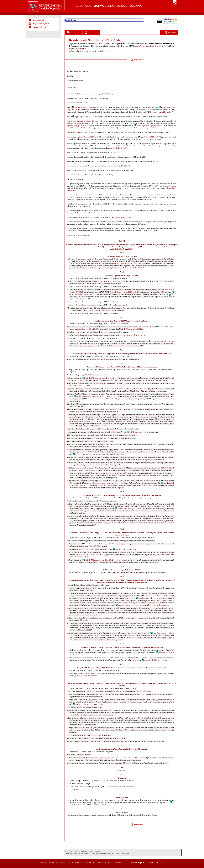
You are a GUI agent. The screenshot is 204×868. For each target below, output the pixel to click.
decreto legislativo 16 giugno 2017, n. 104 (149, 126)
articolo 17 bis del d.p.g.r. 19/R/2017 (92, 683)
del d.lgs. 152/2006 (135, 432)
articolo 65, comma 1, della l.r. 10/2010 (111, 281)
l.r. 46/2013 (83, 128)
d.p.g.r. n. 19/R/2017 (78, 48)
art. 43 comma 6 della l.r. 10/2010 (121, 217)
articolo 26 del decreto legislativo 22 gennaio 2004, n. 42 (102, 483)
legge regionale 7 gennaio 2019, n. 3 (105, 128)
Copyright (135, 863)
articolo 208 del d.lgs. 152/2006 (148, 598)
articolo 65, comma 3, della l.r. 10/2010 (127, 758)
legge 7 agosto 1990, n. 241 (83, 117)
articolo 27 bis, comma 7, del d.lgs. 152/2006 (89, 454)
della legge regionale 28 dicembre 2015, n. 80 (85, 421)
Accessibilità (156, 863)
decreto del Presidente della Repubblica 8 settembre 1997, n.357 (124, 389)
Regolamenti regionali (41, 24)
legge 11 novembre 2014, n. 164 (161, 399)
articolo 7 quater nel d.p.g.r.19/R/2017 (95, 533)
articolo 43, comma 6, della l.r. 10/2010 (100, 310)
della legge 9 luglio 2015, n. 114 (159, 112)
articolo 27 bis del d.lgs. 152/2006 (128, 509)
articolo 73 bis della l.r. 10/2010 (80, 197)
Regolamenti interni (40, 27)
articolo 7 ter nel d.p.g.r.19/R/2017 (106, 495)
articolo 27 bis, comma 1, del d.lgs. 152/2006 (100, 378)
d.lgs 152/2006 (152, 197)
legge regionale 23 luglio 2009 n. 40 (84, 132)
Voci (69, 32)
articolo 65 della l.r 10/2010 (101, 44)
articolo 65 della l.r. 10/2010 (117, 148)
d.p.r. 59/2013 (106, 601)
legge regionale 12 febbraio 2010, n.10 (86, 121)
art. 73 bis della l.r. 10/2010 (98, 805)
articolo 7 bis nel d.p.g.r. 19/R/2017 (111, 367)
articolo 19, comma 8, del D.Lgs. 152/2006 (88, 704)
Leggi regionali (38, 20)
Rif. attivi (89, 32)
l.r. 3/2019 (117, 197)
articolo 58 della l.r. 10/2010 (159, 605)
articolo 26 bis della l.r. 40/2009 (92, 555)
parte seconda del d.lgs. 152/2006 (161, 341)
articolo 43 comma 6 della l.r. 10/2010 (132, 335)
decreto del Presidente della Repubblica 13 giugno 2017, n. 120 (96, 396)
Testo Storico (170, 33)
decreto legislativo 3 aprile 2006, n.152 (86, 107)
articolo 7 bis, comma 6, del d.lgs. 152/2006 (99, 560)
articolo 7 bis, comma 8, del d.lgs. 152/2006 (149, 46)
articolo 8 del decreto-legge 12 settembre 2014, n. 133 (104, 399)
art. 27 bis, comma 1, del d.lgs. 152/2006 (99, 544)
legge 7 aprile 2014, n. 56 (148, 137)
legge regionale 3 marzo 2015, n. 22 (86, 137)
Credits (145, 863)
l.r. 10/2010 (71, 128)
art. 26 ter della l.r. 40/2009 (107, 473)
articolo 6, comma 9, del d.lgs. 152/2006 (130, 605)
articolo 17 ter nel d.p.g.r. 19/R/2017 (120, 749)
